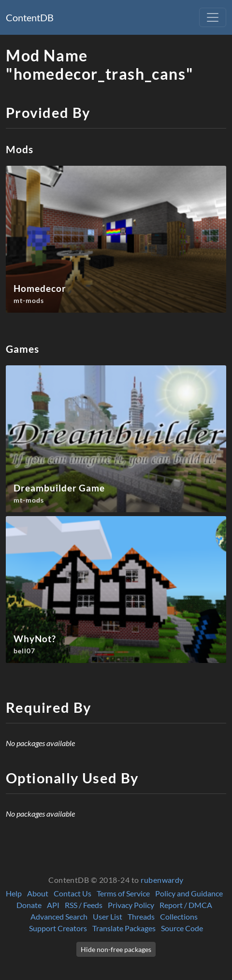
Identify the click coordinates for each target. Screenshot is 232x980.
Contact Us (72, 893)
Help (14, 893)
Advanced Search (59, 916)
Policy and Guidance (189, 893)
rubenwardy (162, 880)
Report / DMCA (186, 905)
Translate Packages (124, 928)
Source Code (182, 928)
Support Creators (58, 928)
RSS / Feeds (84, 905)
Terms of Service (123, 893)
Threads (141, 916)
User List (108, 916)
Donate (29, 905)
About (38, 893)
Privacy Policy (131, 905)
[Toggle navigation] (213, 17)
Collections (179, 916)
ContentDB (30, 17)
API (53, 905)
